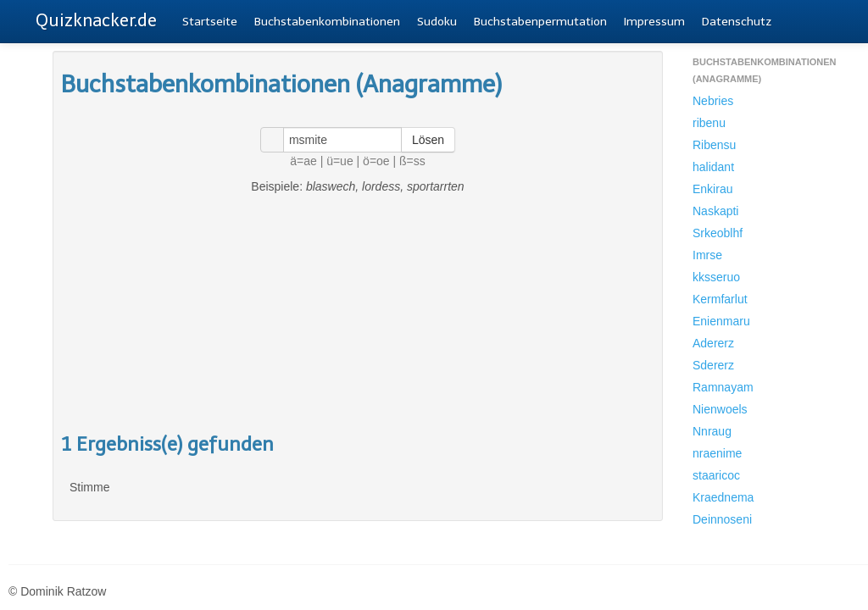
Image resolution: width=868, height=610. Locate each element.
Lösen (428, 140)
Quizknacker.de (96, 20)
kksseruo (716, 277)
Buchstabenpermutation (540, 22)
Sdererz (713, 365)
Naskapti (715, 211)
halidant (713, 167)
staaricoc (716, 475)
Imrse (707, 255)
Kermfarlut (720, 299)
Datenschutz (737, 22)
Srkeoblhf (718, 233)
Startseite (210, 22)
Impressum (654, 22)
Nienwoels (720, 409)
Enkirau (712, 189)
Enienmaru (721, 321)
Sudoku (437, 22)
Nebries (713, 101)
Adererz (713, 343)
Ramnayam (723, 387)
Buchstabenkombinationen (327, 22)
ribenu (709, 123)
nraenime (717, 453)
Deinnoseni (722, 519)
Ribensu (714, 145)
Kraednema (723, 497)
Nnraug (712, 431)
